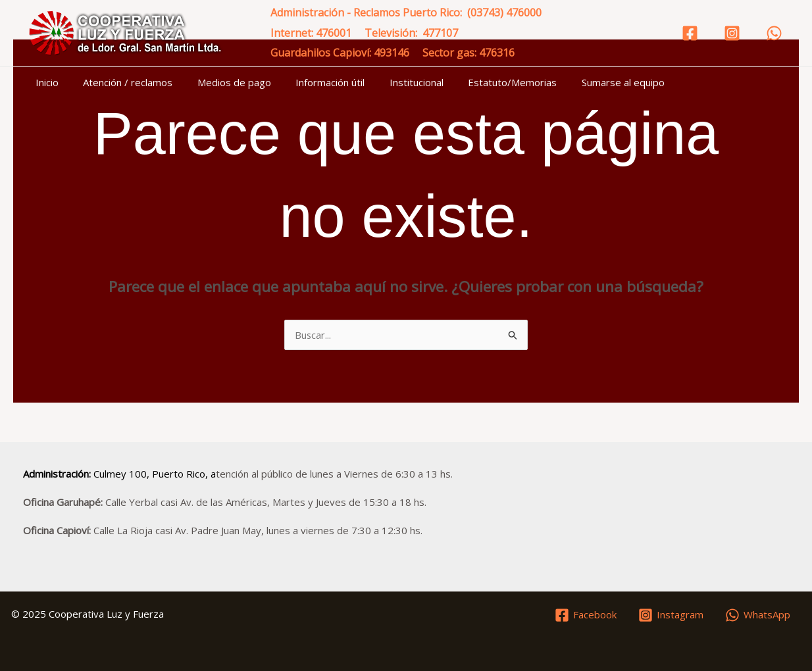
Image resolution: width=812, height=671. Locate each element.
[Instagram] (732, 33)
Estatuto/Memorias (485, 82)
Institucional (394, 82)
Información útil (313, 82)
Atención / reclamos (120, 82)
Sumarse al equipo (591, 82)
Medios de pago (222, 82)
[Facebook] (690, 33)
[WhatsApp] (774, 33)
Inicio (44, 82)
